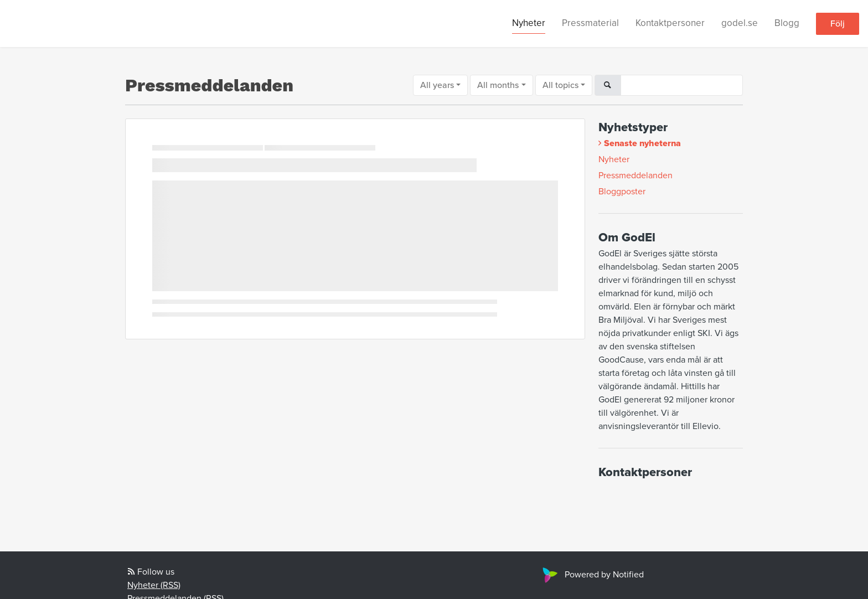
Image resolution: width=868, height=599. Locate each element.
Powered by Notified (592, 575)
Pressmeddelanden (635, 175)
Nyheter (529, 23)
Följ (838, 24)
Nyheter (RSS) (154, 585)
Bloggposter (622, 192)
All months (498, 85)
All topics (560, 85)
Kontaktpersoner (670, 23)
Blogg (787, 23)
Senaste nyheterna (642, 143)
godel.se (740, 23)
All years (437, 85)
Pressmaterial (590, 23)
